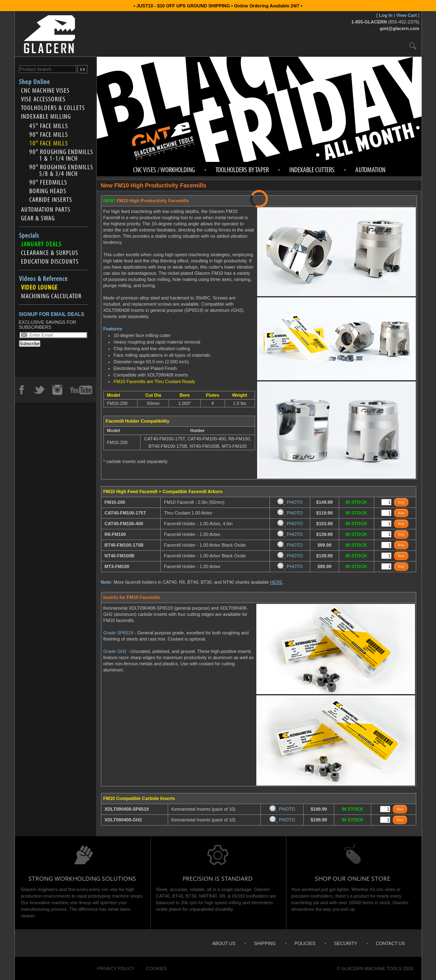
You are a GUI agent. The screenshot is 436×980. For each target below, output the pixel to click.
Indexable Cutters (312, 170)
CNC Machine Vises (45, 90)
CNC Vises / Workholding (164, 170)
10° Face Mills (49, 143)
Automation (370, 170)
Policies (305, 943)
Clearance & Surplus (50, 253)
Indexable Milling (46, 116)
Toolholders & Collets (53, 108)
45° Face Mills (49, 126)
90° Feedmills (48, 182)
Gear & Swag (38, 218)
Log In (386, 15)
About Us (224, 943)
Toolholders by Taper (242, 170)
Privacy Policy (116, 968)
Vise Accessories (43, 99)
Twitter (39, 390)
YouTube (81, 390)
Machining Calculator (51, 296)
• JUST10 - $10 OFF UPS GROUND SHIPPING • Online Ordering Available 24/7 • (218, 6)
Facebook (21, 390)
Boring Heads (48, 191)
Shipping (265, 943)
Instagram (57, 390)
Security (346, 943)
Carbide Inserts (51, 199)
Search (413, 46)
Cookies (156, 968)
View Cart (406, 15)
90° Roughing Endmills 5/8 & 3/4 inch (61, 170)
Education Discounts (50, 261)
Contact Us (390, 943)
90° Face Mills (49, 134)
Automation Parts (46, 209)
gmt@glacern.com (400, 28)
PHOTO (290, 502)
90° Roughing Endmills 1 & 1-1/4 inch (61, 155)
